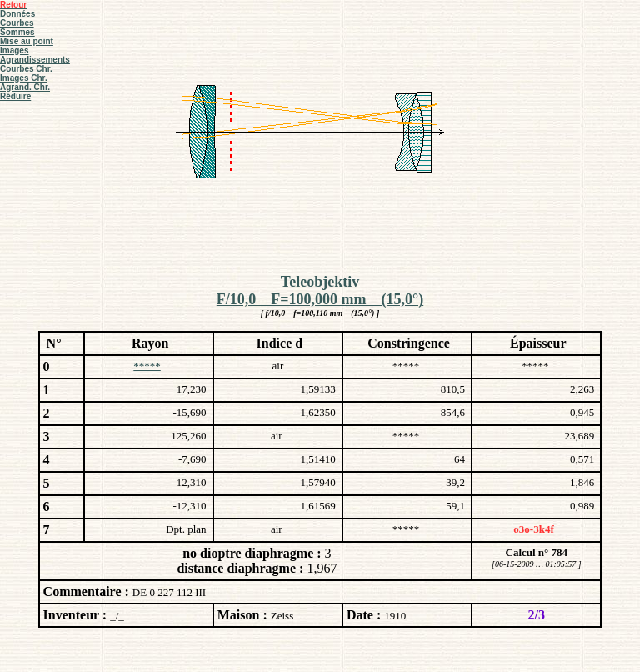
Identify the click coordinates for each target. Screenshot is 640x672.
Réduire (15, 96)
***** (147, 366)
